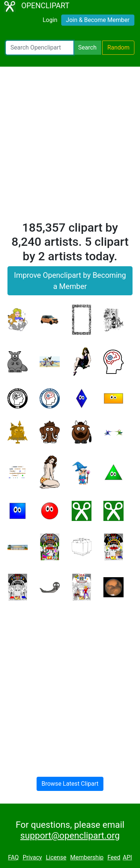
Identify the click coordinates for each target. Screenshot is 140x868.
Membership (87, 857)
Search (87, 47)
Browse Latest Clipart (70, 784)
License (56, 857)
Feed (114, 857)
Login (50, 20)
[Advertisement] (70, 147)
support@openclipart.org (70, 836)
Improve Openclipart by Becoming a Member (70, 281)
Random (118, 47)
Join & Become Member (98, 20)
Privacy (32, 857)
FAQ (13, 857)
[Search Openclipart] (40, 48)
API (127, 857)
